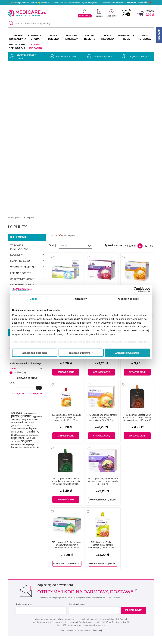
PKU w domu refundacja (26, 199)
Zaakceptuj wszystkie (127, 353)
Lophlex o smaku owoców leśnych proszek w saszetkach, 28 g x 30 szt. (101, 166)
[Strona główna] (14, 94)
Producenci (83, 599)
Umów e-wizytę (92, 535)
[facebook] (76, 578)
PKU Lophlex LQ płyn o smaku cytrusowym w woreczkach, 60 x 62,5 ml (66, 230)
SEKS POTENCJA (144, 37)
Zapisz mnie (134, 487)
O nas (44, 599)
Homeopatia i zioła (28, 161)
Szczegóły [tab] (81, 299)
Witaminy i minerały (28, 143)
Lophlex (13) (20, 249)
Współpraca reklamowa (54, 617)
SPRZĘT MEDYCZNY (108, 37)
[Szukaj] (10, 23)
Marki (79, 603)
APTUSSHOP (81, 640)
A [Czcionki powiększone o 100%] (130, 10)
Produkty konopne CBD (28, 181)
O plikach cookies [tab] (128, 299)
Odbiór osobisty (85, 622)
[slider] (37, 264)
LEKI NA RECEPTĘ (90, 37)
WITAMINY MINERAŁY (72, 37)
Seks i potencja (28, 168)
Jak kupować (84, 613)
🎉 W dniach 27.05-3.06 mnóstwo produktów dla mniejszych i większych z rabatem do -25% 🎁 (81, 3)
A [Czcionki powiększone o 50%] (126, 10)
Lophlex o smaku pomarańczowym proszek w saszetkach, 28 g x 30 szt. (137, 166)
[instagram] (84, 578)
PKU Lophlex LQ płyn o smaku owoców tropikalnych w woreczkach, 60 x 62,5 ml (102, 230)
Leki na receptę (28, 149)
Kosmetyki (28, 131)
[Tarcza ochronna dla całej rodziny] (81, 23)
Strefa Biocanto (36, 46)
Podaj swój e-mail (77, 481)
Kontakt (45, 603)
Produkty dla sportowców (28, 191)
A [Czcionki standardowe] (122, 10)
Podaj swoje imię (23, 481)
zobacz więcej (27, 254)
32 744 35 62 (104, 564)
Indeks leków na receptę (90, 608)
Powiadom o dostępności (103, 376)
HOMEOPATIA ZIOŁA (126, 37)
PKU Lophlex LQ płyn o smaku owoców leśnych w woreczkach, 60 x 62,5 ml (137, 230)
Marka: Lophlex (67, 112)
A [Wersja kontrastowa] (128, 14)
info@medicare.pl (104, 568)
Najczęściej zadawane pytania (93, 627)
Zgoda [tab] (34, 299)
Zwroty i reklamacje (52, 622)
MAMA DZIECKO (53, 37)
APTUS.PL (124, 640)
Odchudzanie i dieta (28, 174)
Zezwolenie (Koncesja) (132, 599)
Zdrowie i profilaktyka (28, 123)
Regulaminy (47, 608)
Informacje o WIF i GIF (132, 603)
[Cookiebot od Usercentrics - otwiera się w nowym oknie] (136, 290)
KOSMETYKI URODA (35, 37)
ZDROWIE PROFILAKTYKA (17, 37)
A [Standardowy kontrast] (124, 14)
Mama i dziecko (28, 137)
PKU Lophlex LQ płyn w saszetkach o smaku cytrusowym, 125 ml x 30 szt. (103, 421)
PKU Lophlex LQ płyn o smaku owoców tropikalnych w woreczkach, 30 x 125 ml (67, 421)
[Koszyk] (140, 13)
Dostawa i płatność (87, 617)
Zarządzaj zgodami (81, 353)
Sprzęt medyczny (28, 155)
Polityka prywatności (52, 613)
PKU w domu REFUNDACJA (17, 46)
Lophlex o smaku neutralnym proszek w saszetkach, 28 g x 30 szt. (66, 166)
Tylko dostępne (113, 122)
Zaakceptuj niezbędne (35, 353)
